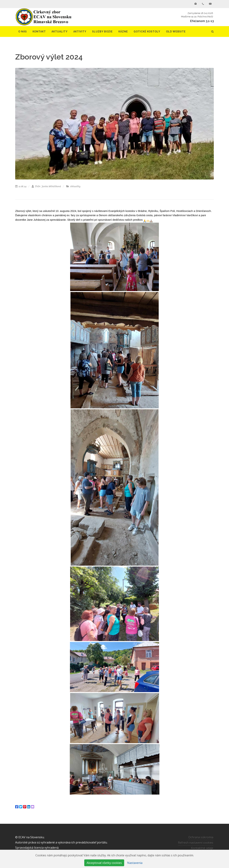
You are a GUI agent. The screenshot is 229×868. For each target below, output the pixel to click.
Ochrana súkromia (201, 837)
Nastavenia (135, 863)
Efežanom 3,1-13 (202, 21)
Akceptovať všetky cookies (104, 863)
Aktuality (73, 186)
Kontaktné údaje (202, 848)
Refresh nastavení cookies (196, 843)
